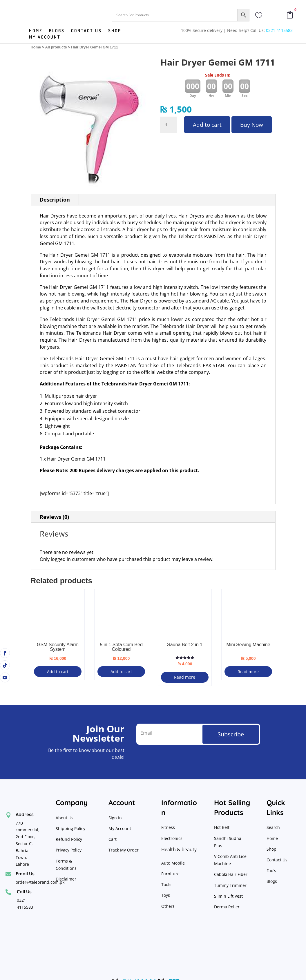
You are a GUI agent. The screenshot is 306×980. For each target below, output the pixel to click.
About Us (65, 818)
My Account (45, 37)
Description (55, 200)
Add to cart (207, 125)
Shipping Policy (70, 828)
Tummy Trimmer (230, 885)
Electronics (172, 838)
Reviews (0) (54, 517)
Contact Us (277, 860)
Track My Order (124, 850)
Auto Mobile (173, 863)
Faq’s (271, 871)
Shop (115, 31)
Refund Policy (69, 839)
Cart (113, 839)
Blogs (57, 31)
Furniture (170, 874)
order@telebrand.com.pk (40, 882)
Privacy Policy (69, 850)
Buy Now (252, 125)
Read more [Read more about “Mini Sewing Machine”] (248, 672)
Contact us (86, 31)
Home (36, 31)
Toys (166, 895)
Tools (166, 884)
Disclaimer (66, 879)
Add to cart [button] (58, 672)
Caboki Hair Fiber (231, 874)
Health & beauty (179, 849)
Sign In (115, 818)
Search (273, 827)
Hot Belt (222, 827)
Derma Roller (227, 907)
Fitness (168, 827)
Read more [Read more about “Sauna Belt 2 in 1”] (185, 677)
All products (56, 47)
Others (168, 906)
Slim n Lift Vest (228, 896)
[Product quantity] (169, 125)
